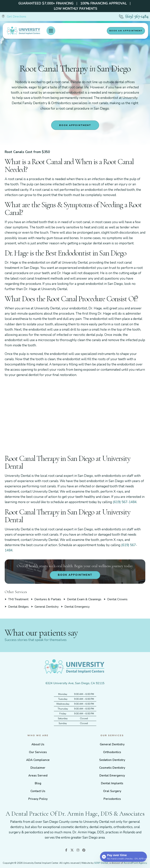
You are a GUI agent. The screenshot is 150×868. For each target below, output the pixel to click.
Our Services (38, 752)
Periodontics (112, 799)
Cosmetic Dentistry (112, 768)
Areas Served (38, 776)
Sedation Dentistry (112, 760)
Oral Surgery (112, 791)
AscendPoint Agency (135, 863)
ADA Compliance (38, 760)
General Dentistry (112, 744)
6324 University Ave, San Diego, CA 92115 (75, 683)
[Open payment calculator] (123, 857)
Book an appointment (126, 31)
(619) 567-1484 (137, 16)
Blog (38, 783)
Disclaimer (38, 768)
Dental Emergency (112, 776)
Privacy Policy (38, 799)
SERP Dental (101, 863)
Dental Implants (112, 783)
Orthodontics (112, 752)
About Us (38, 744)
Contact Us (38, 791)
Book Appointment (75, 125)
